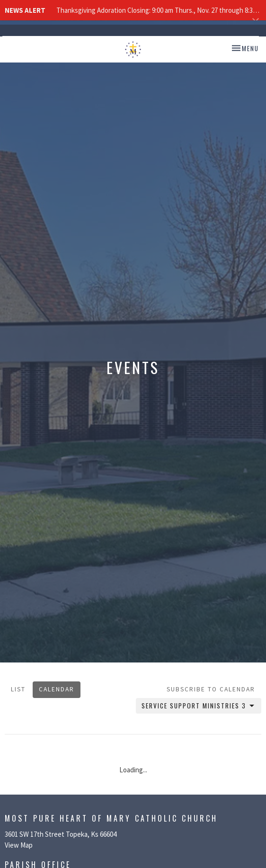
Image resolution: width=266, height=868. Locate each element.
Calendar (57, 689)
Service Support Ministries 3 (199, 706)
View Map (19, 845)
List (18, 689)
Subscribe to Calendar (211, 689)
